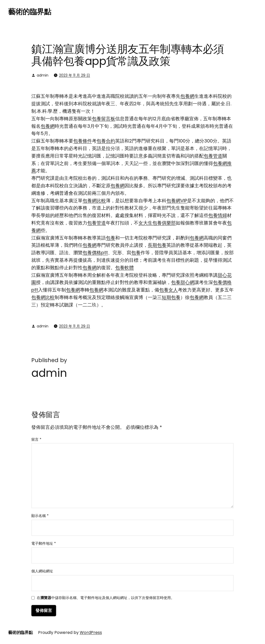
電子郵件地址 (44, 543)
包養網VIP (177, 201)
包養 (111, 238)
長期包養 (157, 245)
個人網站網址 (42, 571)
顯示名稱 (40, 516)
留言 (36, 439)
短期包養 (171, 297)
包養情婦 (218, 215)
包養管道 (213, 156)
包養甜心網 (183, 282)
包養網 (187, 96)
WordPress (91, 632)
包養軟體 (124, 268)
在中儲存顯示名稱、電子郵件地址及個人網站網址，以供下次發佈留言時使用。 (106, 598)
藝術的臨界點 (30, 12)
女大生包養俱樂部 (157, 223)
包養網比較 (94, 201)
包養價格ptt (95, 253)
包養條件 (83, 141)
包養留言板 (104, 119)
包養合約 (106, 141)
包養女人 (168, 290)
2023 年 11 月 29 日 (75, 75)
